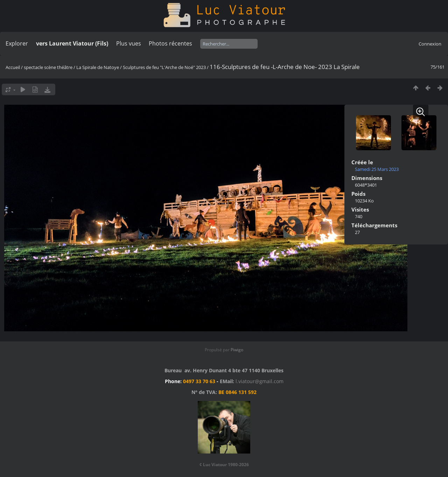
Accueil (13, 67)
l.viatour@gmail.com (260, 381)
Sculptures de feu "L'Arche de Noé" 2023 (164, 67)
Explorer (17, 43)
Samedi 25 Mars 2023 (377, 169)
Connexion (430, 44)
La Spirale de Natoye (98, 67)
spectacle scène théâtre (48, 67)
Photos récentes (170, 43)
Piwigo (237, 350)
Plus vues (129, 43)
